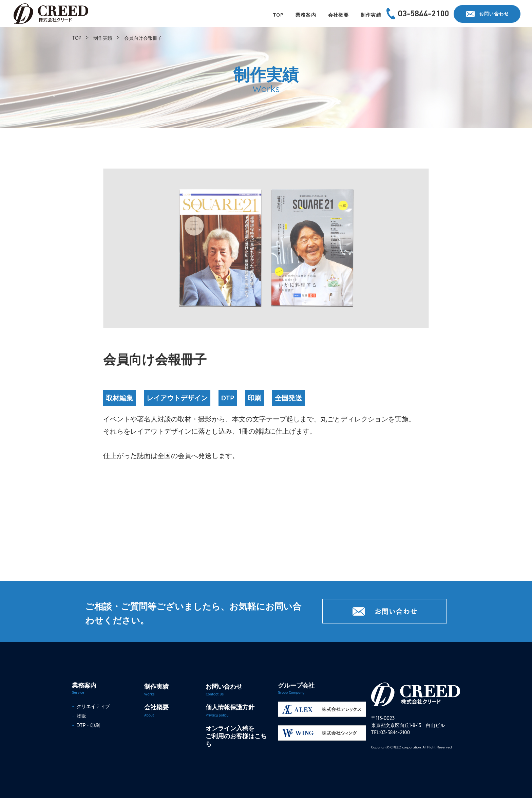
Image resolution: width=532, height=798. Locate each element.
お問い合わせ (224, 686)
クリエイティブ (92, 706)
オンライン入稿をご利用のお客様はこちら (236, 736)
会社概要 (156, 707)
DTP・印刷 (87, 725)
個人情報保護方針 (230, 707)
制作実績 (103, 38)
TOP (77, 38)
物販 (80, 716)
